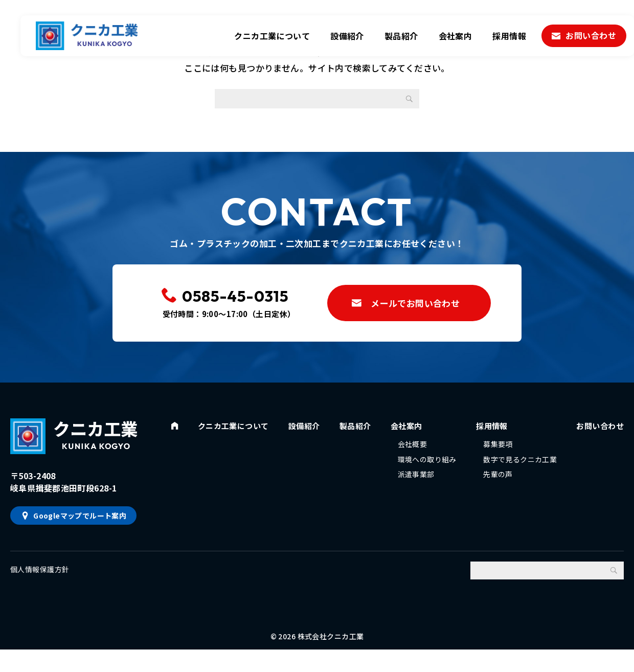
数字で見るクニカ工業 (519, 468)
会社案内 (456, 36)
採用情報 (509, 36)
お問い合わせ (591, 35)
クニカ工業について (272, 36)
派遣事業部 (417, 486)
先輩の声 (497, 486)
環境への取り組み (428, 468)
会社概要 (413, 450)
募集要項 (497, 450)
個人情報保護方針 (40, 576)
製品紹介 (401, 36)
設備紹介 (347, 36)
